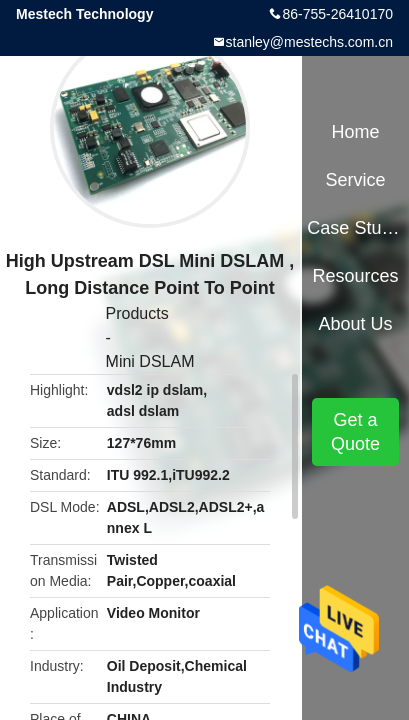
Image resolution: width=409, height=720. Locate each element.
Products (137, 313)
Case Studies (355, 228)
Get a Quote (355, 432)
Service (356, 180)
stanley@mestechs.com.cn (310, 42)
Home (356, 132)
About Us (356, 324)
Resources (356, 276)
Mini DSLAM (150, 361)
